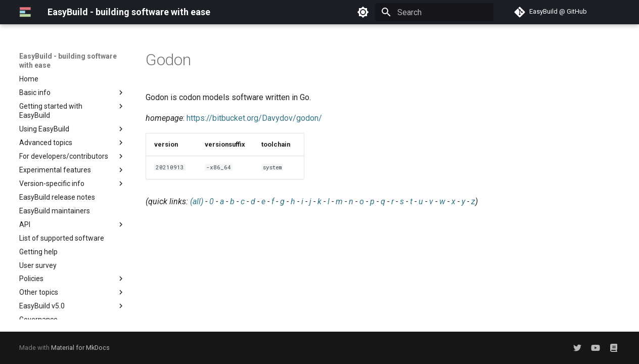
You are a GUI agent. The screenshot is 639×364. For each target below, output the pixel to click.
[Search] (434, 12)
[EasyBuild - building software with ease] (25, 12)
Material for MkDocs (80, 348)
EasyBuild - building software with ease (68, 61)
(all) (197, 201)
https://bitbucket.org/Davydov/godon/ (254, 118)
